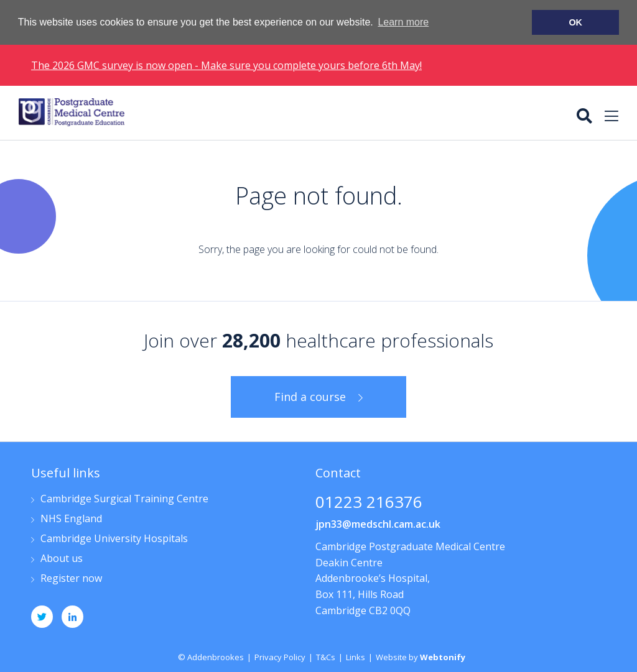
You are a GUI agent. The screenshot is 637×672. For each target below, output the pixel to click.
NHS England (71, 519)
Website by (421, 656)
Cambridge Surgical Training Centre (124, 499)
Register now (71, 578)
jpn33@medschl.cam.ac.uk (378, 523)
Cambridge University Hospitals (114, 539)
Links (356, 656)
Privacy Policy (280, 656)
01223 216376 (369, 503)
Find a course (310, 396)
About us (62, 559)
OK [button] (575, 22)
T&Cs (326, 656)
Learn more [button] (403, 22)
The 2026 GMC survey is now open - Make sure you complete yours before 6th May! (226, 65)
